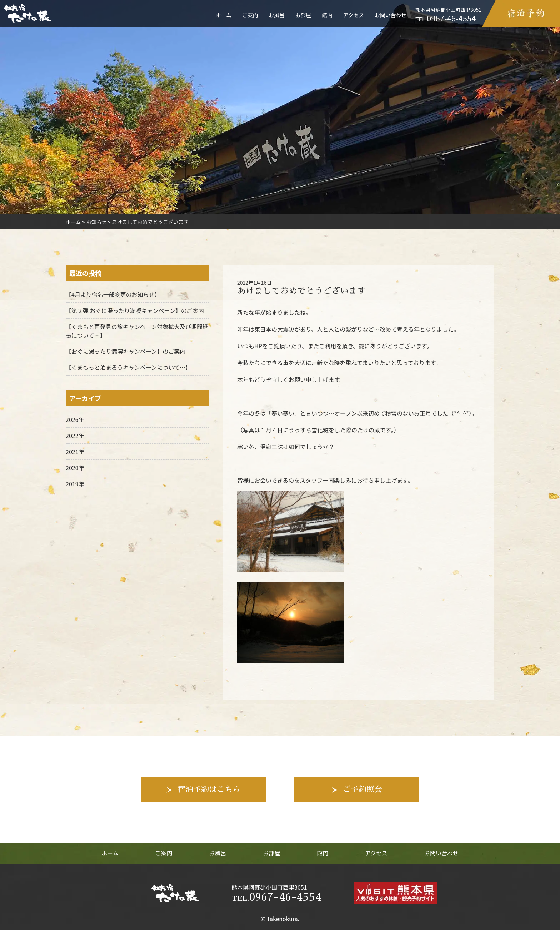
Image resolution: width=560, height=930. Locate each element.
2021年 (75, 452)
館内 (327, 15)
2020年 (75, 468)
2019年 (75, 484)
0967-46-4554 (276, 897)
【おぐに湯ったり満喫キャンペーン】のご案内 (126, 351)
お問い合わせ (391, 15)
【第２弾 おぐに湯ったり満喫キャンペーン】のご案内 (135, 310)
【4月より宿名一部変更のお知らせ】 (113, 294)
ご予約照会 (362, 790)
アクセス (354, 15)
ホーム (224, 15)
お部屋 (303, 15)
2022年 (75, 436)
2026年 (75, 419)
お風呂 (276, 15)
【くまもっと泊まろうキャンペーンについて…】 (128, 367)
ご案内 (250, 15)
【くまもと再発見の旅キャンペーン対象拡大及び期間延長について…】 (137, 331)
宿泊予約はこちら (209, 790)
